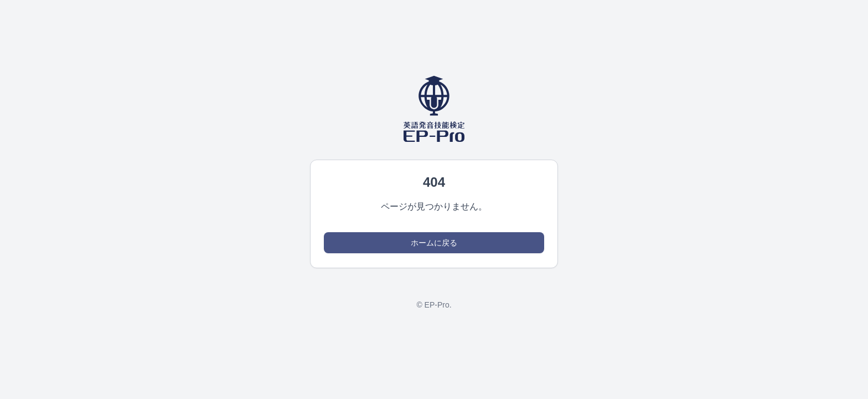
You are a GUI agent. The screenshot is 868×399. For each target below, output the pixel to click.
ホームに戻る (434, 243)
